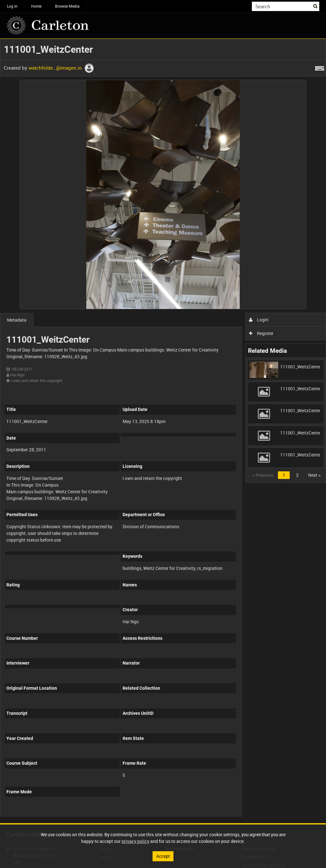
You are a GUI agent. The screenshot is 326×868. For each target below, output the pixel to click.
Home (36, 6)
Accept (163, 856)
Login (259, 320)
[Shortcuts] (320, 67)
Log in (12, 6)
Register (261, 333)
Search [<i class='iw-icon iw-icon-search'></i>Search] (316, 6)
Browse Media (67, 6)
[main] (163, 431)
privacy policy (135, 841)
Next (314, 475)
